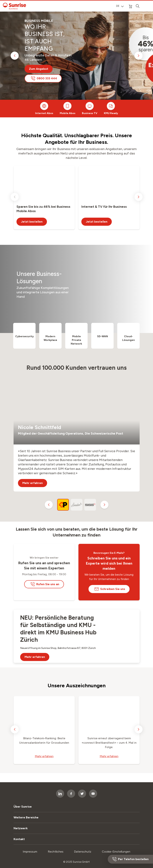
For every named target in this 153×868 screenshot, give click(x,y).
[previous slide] (15, 56)
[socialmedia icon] (82, 794)
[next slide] (139, 56)
